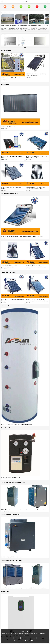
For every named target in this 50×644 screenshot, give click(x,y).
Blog (21, 9)
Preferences (28, 641)
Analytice (22, 641)
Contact (45, 9)
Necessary (16, 641)
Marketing (34, 641)
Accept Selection (25, 638)
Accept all (17, 638)
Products (13, 9)
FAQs (37, 9)
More (25, 30)
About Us (5, 9)
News (29, 9)
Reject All (33, 638)
